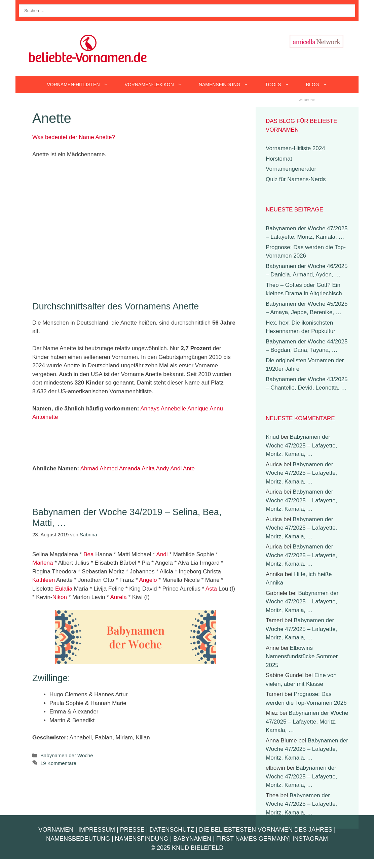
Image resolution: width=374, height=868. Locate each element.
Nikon (60, 597)
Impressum (97, 830)
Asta (211, 589)
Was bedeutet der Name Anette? (74, 137)
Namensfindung (228, 85)
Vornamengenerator (291, 169)
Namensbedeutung (78, 839)
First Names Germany (253, 839)
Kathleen (44, 580)
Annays (150, 409)
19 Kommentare (58, 763)
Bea (88, 554)
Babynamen (192, 839)
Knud (272, 437)
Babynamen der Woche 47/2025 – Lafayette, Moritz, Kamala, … (301, 445)
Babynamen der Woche (67, 755)
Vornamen (56, 830)
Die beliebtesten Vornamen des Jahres (266, 830)
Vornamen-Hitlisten (81, 85)
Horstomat (279, 159)
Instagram (310, 839)
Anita (148, 469)
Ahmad (89, 469)
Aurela (119, 597)
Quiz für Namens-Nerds (296, 179)
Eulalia (64, 589)
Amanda (130, 469)
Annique (198, 409)
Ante (189, 469)
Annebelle (174, 409)
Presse (132, 830)
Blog (321, 85)
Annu (216, 409)
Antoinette (45, 417)
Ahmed (109, 469)
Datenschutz (172, 830)
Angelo (148, 580)
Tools (281, 85)
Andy (163, 469)
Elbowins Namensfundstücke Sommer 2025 (302, 657)
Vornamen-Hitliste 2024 (295, 148)
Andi (176, 469)
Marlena (43, 563)
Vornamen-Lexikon (158, 85)
